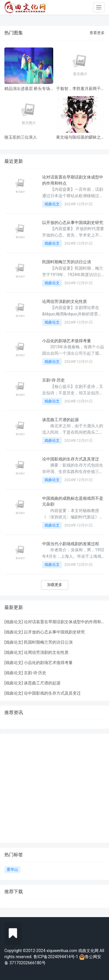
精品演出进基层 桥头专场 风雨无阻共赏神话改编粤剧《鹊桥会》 (27, 89)
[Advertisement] (54, 788)
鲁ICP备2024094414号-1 (56, 957)
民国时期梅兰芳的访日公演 (67, 262)
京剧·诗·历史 (53, 380)
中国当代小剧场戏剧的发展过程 (71, 544)
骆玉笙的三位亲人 (21, 137)
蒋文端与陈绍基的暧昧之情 (78, 137)
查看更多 (97, 33)
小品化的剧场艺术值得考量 (67, 341)
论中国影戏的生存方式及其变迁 (71, 459)
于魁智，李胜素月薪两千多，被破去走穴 (78, 89)
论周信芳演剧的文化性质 (65, 301)
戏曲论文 (52, 204)
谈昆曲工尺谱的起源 (60, 420)
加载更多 (55, 585)
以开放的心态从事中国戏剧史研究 (73, 223)
